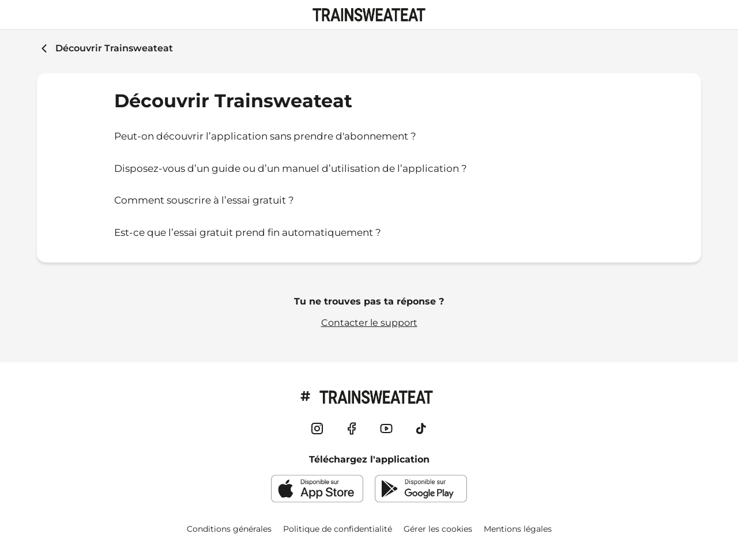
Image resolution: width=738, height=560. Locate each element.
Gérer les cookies (438, 529)
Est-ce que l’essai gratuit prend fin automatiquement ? (248, 232)
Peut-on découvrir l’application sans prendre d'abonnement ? (265, 136)
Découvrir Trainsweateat (114, 48)
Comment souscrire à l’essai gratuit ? (204, 200)
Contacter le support (369, 323)
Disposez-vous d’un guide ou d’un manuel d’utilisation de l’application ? (291, 168)
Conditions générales (229, 529)
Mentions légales (518, 529)
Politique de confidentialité (338, 529)
